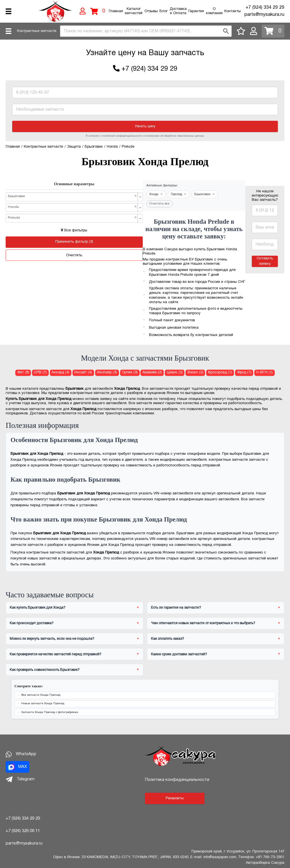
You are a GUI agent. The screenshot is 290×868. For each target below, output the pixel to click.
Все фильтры (74, 231)
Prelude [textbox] (72, 218)
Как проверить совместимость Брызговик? (45, 670)
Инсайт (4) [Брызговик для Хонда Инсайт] (83, 372)
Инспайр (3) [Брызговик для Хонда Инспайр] (107, 372)
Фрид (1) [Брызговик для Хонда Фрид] (244, 372)
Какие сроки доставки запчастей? (179, 654)
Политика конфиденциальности (177, 780)
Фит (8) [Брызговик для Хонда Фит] (23, 372)
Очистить (74, 255)
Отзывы (151, 11)
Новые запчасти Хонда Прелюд (43, 704)
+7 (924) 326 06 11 (23, 831)
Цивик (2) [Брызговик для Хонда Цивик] (175, 372)
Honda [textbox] (72, 207)
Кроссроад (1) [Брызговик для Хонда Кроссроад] (220, 372)
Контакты (233, 11)
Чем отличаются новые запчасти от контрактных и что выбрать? (203, 623)
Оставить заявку (265, 261)
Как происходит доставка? (32, 623)
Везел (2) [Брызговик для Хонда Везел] (195, 372)
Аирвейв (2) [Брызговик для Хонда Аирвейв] (152, 372)
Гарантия (196, 11)
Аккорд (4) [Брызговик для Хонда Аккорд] (60, 372)
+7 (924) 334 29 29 (265, 7)
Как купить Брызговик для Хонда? (38, 608)
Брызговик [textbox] (72, 196)
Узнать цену (145, 126)
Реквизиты (175, 798)
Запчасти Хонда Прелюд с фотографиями (50, 712)
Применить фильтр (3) (74, 242)
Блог (164, 11)
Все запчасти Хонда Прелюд (41, 695)
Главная (116, 11)
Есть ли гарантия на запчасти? (176, 608)
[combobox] (146, 31)
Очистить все (159, 204)
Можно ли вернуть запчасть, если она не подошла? (52, 639)
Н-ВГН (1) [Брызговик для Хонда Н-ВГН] (264, 372)
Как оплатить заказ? (168, 639)
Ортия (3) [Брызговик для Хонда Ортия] (130, 372)
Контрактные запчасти (37, 31)
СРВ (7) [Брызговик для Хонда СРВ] (40, 372)
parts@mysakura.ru (264, 15)
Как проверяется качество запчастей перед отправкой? (56, 654)
